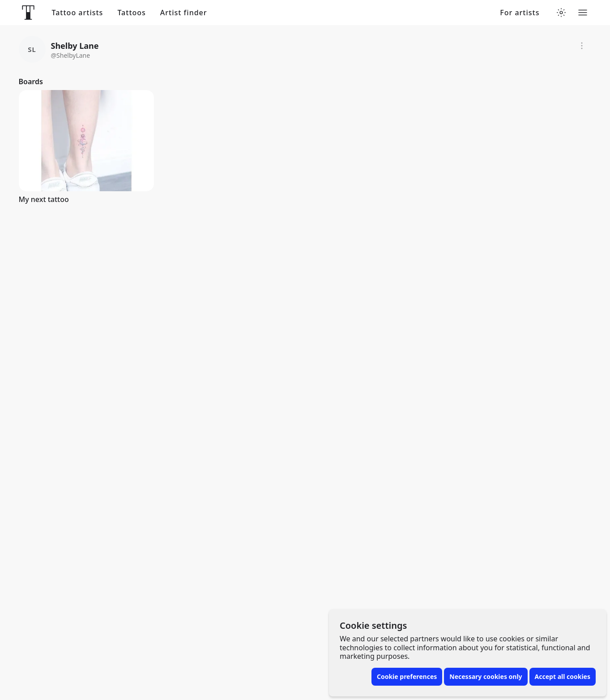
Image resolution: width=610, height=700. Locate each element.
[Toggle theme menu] (561, 13)
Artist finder (184, 13)
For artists (520, 13)
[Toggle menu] (583, 13)
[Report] (582, 46)
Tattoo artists (78, 13)
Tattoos (131, 13)
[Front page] (28, 13)
